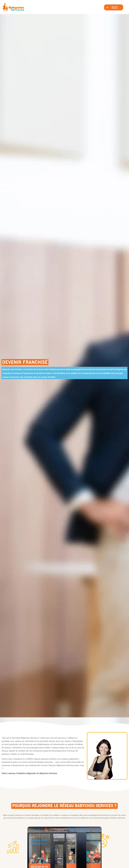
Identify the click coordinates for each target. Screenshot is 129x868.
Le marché (33, 8)
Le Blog (97, 8)
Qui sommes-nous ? (45, 8)
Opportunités (89, 8)
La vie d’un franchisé (75, 8)
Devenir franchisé (60, 8)
